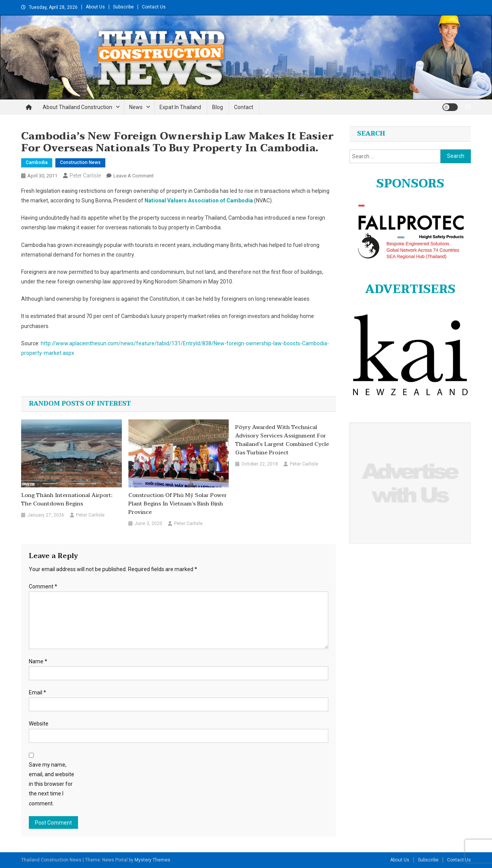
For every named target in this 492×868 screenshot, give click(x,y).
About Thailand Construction (77, 107)
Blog (218, 107)
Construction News (80, 162)
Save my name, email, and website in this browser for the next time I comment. (52, 784)
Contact (244, 107)
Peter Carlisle (85, 176)
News (136, 107)
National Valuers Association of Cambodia (199, 200)
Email (37, 692)
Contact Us (154, 7)
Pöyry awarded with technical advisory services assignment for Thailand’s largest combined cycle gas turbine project (282, 440)
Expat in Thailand (180, 107)
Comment (43, 586)
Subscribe (123, 7)
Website (39, 724)
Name (38, 661)
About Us (95, 7)
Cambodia (37, 162)
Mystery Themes (152, 860)
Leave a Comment (134, 176)
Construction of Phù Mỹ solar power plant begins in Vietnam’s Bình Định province (178, 504)
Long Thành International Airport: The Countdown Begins (67, 500)
